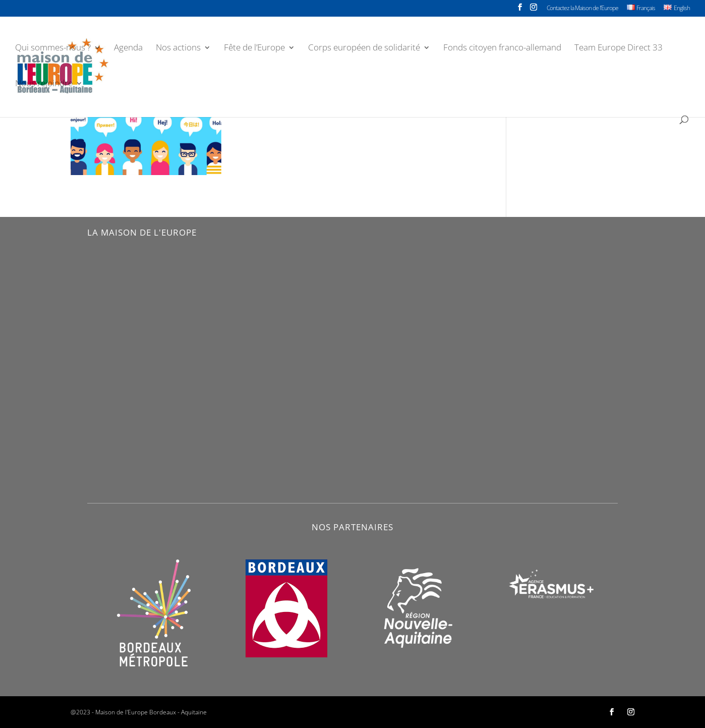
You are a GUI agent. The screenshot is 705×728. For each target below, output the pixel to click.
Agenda (128, 48)
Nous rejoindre (44, 84)
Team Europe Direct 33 (619, 48)
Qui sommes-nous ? (53, 48)
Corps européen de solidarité (364, 48)
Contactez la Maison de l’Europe (582, 9)
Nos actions (178, 48)
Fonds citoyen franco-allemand (502, 48)
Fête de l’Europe (254, 48)
